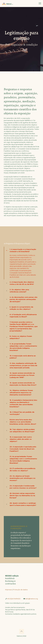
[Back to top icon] (22, 631)
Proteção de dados (20, 590)
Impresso (9, 590)
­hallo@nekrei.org (31, 599)
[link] (21, 263)
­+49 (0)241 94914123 (14, 599)
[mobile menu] (40, 3)
